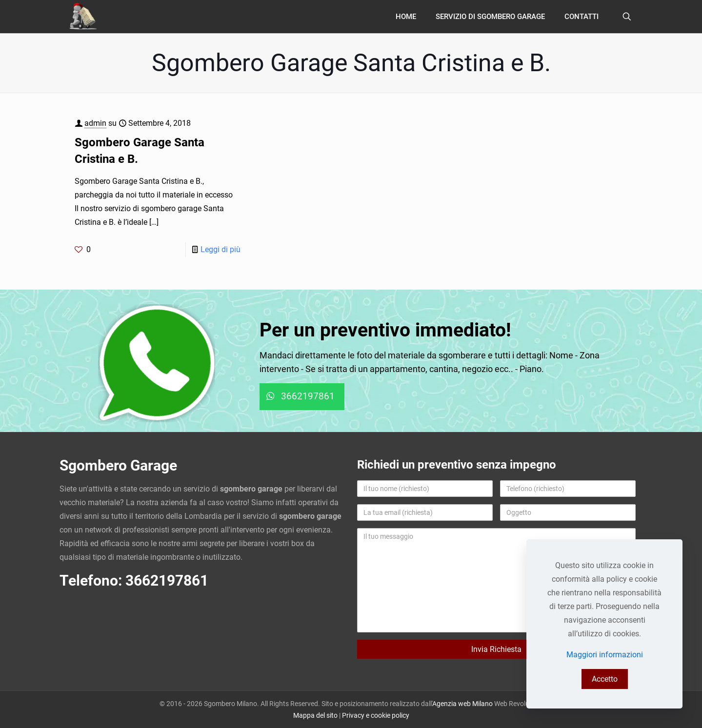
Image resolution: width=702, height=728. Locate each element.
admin (95, 123)
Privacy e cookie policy (376, 715)
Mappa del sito (315, 715)
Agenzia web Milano (462, 704)
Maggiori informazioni (605, 655)
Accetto (605, 679)
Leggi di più (221, 249)
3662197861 (167, 580)
